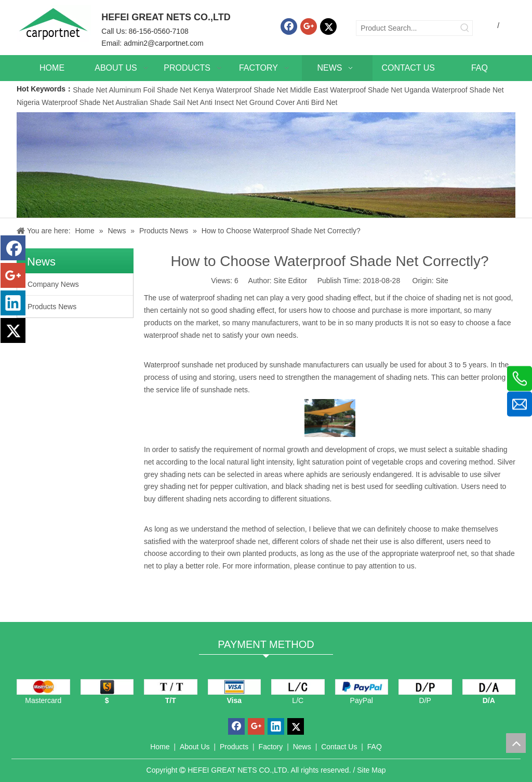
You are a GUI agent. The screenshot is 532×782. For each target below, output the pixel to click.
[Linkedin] (13, 303)
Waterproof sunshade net (185, 365)
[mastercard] (43, 687)
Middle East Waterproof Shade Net (346, 90)
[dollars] (107, 687)
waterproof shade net (234, 541)
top (516, 743)
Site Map (371, 770)
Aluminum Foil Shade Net (151, 90)
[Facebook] (289, 26)
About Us (195, 747)
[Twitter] (328, 26)
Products (234, 747)
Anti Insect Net (224, 102)
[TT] (171, 687)
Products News (52, 307)
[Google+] (309, 26)
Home (160, 747)
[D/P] (425, 687)
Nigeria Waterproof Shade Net (65, 102)
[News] (266, 165)
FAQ (375, 747)
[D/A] (489, 687)
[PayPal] (362, 687)
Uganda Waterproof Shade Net (454, 90)
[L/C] (298, 687)
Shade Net (91, 90)
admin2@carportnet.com (164, 43)
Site (442, 281)
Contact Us (339, 747)
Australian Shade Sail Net (157, 102)
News (302, 747)
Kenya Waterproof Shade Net (241, 90)
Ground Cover (272, 102)
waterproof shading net (217, 298)
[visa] (235, 687)
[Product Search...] (407, 28)
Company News (53, 284)
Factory (271, 747)
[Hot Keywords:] (465, 28)
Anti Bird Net (317, 102)
